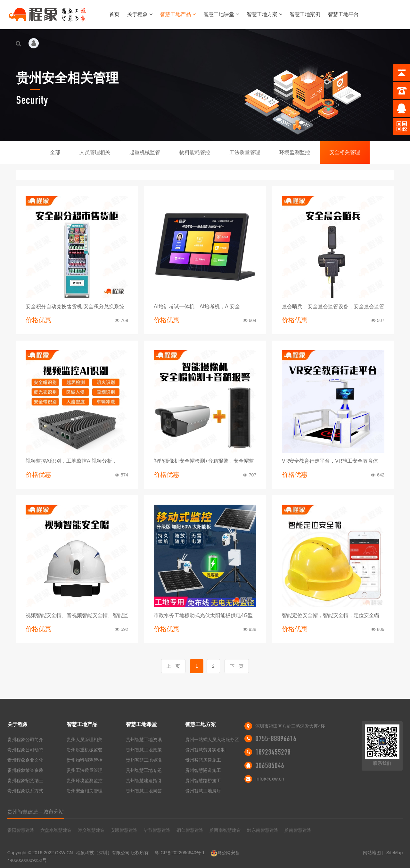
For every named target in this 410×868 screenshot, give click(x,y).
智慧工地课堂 (221, 14)
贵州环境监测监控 (85, 781)
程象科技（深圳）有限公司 (103, 853)
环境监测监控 (295, 152)
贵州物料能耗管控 (85, 760)
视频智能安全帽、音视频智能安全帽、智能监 (77, 615)
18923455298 (273, 752)
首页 (114, 14)
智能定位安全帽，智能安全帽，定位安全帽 (331, 615)
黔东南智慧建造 (263, 830)
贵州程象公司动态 (25, 750)
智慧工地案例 (305, 14)
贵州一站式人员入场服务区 (212, 740)
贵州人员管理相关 (85, 740)
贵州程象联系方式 (25, 791)
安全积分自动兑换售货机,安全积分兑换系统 (75, 306)
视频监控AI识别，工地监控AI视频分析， (71, 461)
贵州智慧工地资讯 (144, 740)
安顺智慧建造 (124, 830)
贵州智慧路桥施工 (203, 781)
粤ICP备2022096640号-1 (180, 853)
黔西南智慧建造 (225, 830)
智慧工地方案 (264, 14)
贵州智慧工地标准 (144, 760)
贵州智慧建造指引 (144, 781)
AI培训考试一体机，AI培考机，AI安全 (197, 306)
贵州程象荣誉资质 (25, 770)
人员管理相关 (95, 152)
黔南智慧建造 (298, 830)
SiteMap (394, 853)
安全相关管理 (345, 152)
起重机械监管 (145, 152)
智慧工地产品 (178, 14)
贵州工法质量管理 (85, 770)
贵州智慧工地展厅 (203, 791)
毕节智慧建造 (157, 830)
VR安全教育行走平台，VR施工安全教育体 (330, 461)
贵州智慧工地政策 (144, 750)
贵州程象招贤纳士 (25, 781)
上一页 (173, 666)
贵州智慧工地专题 (144, 770)
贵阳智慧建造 (21, 830)
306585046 (270, 765)
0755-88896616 (276, 739)
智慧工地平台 (343, 14)
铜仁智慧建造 (190, 830)
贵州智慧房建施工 (203, 760)
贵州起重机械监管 (85, 750)
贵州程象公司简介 (25, 740)
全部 (55, 152)
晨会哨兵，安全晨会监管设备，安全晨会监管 (333, 306)
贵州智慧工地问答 (144, 791)
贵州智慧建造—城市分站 (36, 812)
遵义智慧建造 (91, 830)
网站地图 (372, 853)
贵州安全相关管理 (85, 791)
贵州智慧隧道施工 (203, 770)
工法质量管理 (245, 152)
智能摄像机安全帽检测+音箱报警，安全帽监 (204, 461)
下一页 (237, 666)
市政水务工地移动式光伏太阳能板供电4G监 (203, 615)
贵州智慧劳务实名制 (205, 750)
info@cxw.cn (270, 779)
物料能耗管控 (195, 152)
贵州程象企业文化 (25, 760)
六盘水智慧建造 (56, 830)
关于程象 (140, 14)
